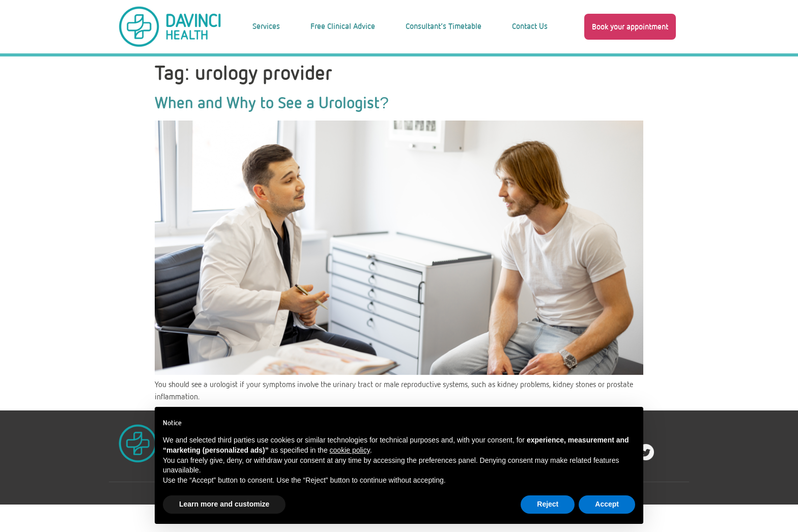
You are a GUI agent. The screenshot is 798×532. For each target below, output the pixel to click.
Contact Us (530, 26)
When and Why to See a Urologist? (272, 130)
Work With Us (472, 68)
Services (266, 26)
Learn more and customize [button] (224, 504)
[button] (630, 26)
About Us (318, 68)
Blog (392, 68)
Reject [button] (548, 504)
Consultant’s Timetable (444, 26)
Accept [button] (607, 504)
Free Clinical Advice (343, 26)
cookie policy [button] (350, 450)
